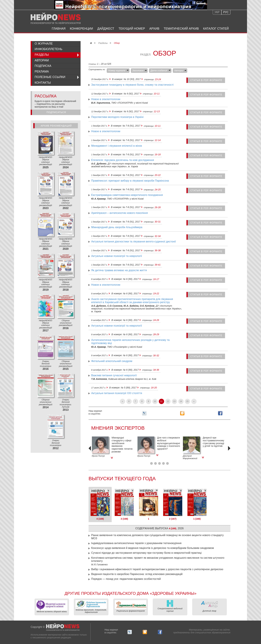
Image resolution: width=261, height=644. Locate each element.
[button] (151, 463)
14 (181, 401)
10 (155, 401)
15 (187, 401)
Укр (217, 12)
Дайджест (106, 29)
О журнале (44, 44)
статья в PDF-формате (206, 80)
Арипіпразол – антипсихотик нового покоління (120, 213)
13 (174, 401)
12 (168, 401)
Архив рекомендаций (56, 126)
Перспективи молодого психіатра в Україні (117, 117)
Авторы (179, 71)
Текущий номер (132, 29)
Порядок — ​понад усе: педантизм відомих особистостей (126, 579)
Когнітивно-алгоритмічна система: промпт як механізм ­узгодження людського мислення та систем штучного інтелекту (158, 559)
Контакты (43, 83)
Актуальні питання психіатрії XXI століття (117, 393)
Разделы (103, 43)
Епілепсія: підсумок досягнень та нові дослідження (123, 160)
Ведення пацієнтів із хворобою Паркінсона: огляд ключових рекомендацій (137, 574)
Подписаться (56, 112)
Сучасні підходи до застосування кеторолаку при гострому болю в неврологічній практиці (146, 553)
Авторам (42, 60)
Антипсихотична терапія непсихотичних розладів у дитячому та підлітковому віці (130, 342)
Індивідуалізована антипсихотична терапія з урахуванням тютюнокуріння (136, 543)
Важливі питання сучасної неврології (114, 375)
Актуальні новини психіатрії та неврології (117, 256)
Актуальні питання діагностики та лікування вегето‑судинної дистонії (133, 242)
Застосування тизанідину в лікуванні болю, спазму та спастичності (132, 85)
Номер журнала (117, 71)
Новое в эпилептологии (106, 99)
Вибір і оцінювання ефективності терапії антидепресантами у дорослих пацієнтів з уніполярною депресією (157, 569)
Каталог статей (216, 29)
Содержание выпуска (159, 528)
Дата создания (159, 71)
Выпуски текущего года (122, 478)
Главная (59, 29)
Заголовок (138, 71)
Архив (154, 29)
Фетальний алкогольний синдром (112, 361)
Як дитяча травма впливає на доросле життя (119, 270)
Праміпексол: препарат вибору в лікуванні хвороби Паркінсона (130, 181)
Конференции (81, 29)
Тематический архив (181, 29)
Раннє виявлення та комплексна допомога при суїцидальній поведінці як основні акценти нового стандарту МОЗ (157, 537)
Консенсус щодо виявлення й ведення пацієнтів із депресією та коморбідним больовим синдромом (153, 548)
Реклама (42, 72)
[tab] (100, 504)
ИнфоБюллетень (48, 49)
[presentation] (90, 453)
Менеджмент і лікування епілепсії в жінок (117, 146)
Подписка (43, 66)
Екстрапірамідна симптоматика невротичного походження (127, 195)
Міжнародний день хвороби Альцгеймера (117, 227)
